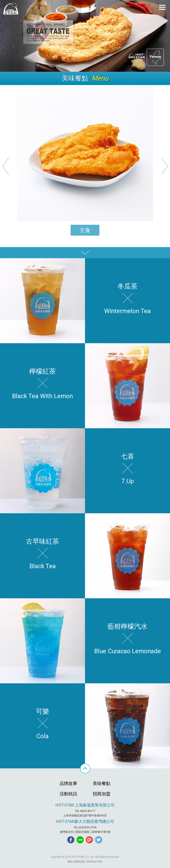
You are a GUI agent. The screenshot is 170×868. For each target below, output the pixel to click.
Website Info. (95, 862)
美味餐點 (102, 783)
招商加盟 (102, 794)
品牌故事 (68, 783)
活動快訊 (68, 794)
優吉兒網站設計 (77, 862)
